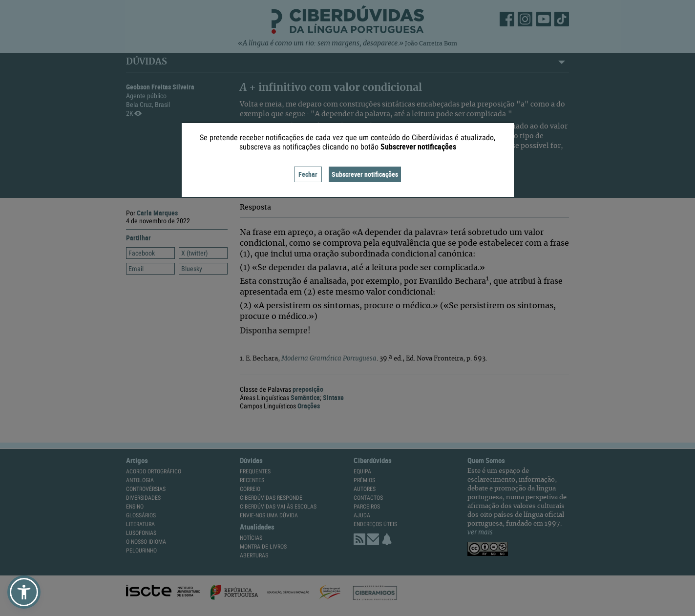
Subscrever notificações (365, 174)
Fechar (308, 174)
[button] (24, 592)
